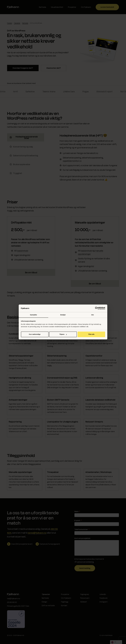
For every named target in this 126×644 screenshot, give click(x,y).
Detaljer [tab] (63, 315)
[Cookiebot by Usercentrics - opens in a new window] (97, 308)
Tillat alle (91, 334)
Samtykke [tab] (34, 315)
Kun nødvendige (35, 334)
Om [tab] (92, 315)
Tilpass (63, 334)
